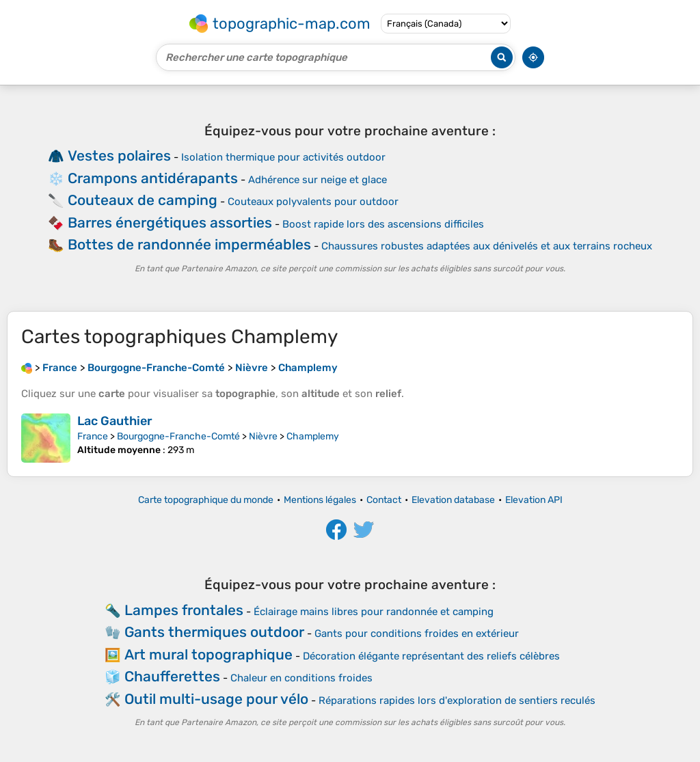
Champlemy (313, 436)
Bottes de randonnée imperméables (189, 244)
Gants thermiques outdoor (214, 632)
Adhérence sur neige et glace (318, 180)
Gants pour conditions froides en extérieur (417, 634)
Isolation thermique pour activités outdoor (283, 157)
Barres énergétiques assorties (170, 222)
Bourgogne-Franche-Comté (178, 436)
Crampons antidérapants (153, 178)
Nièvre (263, 436)
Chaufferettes (172, 676)
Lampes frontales (184, 610)
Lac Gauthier (115, 421)
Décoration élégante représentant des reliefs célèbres (431, 656)
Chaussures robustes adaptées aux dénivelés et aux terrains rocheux (487, 246)
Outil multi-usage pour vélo (216, 699)
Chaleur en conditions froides (301, 678)
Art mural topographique (208, 654)
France (93, 436)
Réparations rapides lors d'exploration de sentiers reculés (457, 700)
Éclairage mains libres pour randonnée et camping (374, 612)
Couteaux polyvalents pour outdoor (313, 202)
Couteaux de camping (143, 200)
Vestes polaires (119, 155)
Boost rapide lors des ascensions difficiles (383, 224)
